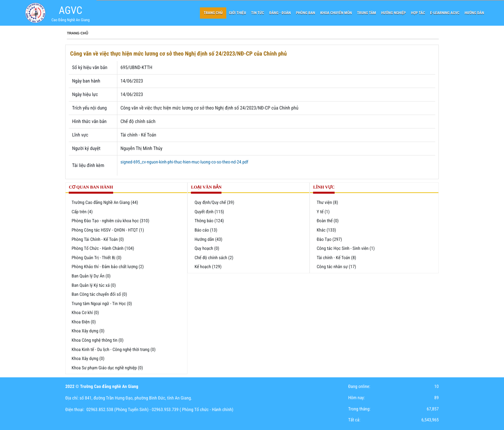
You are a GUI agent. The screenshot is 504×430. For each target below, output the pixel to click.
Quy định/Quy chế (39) (214, 203)
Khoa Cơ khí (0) (85, 313)
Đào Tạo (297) (329, 240)
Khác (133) (326, 230)
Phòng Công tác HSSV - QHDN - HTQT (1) (108, 230)
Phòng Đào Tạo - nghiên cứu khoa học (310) (111, 221)
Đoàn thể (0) (328, 221)
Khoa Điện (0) (84, 322)
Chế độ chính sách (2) (214, 258)
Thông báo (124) (209, 221)
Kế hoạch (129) (208, 267)
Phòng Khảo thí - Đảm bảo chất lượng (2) (108, 267)
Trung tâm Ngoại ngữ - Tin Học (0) (102, 304)
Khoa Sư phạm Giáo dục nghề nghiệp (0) (107, 368)
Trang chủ (77, 33)
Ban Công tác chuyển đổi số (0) (99, 294)
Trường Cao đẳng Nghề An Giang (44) (105, 203)
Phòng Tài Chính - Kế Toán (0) (98, 240)
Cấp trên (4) (82, 212)
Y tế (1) (323, 212)
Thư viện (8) (327, 203)
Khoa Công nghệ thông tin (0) (98, 340)
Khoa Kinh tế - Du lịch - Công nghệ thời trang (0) (114, 350)
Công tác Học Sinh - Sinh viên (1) (346, 249)
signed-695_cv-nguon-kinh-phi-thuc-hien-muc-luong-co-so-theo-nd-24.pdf (184, 162)
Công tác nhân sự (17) (336, 267)
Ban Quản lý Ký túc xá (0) (94, 285)
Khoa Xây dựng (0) (88, 331)
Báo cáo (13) (206, 230)
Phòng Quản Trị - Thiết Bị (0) (97, 258)
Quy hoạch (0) (207, 249)
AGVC (71, 10)
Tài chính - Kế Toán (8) (336, 258)
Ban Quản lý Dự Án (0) (91, 276)
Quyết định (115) (209, 212)
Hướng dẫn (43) (208, 240)
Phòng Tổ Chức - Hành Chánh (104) (103, 249)
